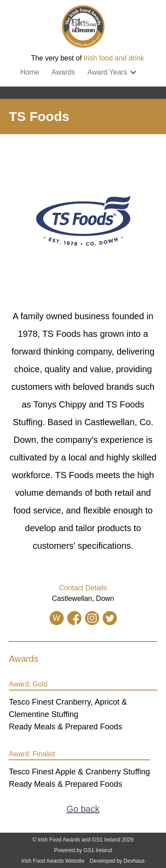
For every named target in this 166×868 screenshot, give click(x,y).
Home (30, 72)
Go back (83, 809)
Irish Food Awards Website (53, 861)
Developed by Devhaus (117, 861)
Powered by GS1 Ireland (83, 850)
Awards (63, 72)
